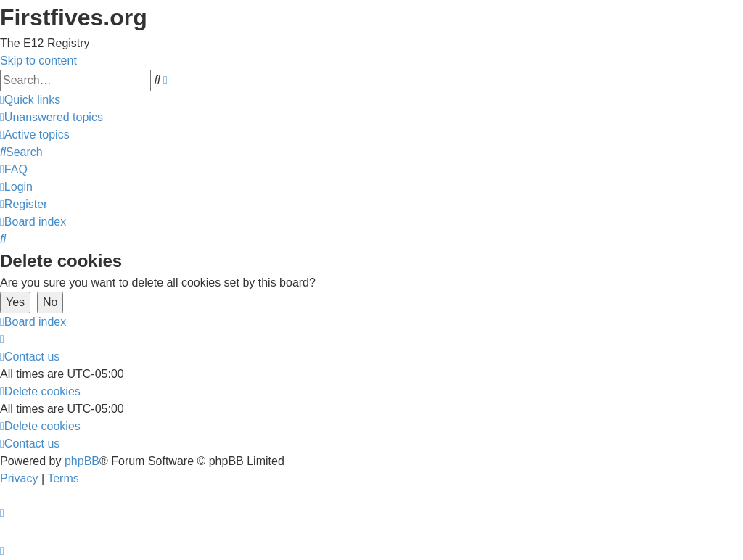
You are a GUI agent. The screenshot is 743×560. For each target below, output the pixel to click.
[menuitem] (52, 117)
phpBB (82, 461)
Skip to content (38, 61)
